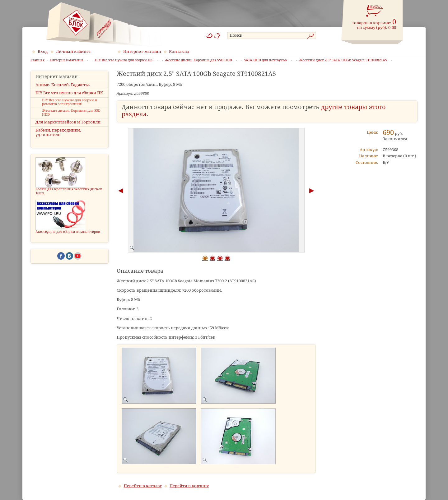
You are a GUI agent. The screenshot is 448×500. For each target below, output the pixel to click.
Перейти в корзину (189, 486)
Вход (43, 51)
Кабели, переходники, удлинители (58, 132)
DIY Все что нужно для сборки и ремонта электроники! (70, 102)
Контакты (179, 51)
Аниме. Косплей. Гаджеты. (63, 85)
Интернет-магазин (142, 51)
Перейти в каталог (143, 486)
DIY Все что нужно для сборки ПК (69, 93)
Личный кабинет (73, 51)
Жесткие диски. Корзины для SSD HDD (71, 113)
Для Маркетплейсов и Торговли (68, 122)
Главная (37, 60)
